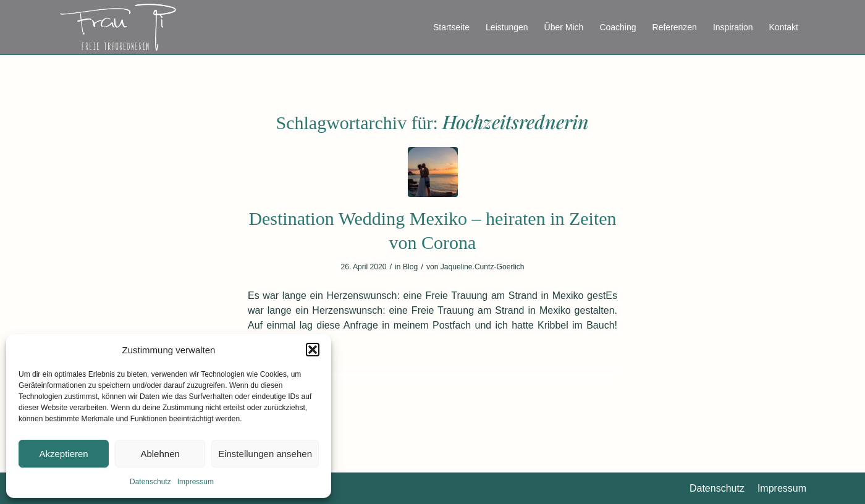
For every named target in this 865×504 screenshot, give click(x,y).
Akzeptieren (63, 454)
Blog (410, 267)
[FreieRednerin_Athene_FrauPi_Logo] (118, 27)
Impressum (196, 482)
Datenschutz (150, 482)
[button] (313, 350)
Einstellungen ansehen (265, 454)
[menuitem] (451, 27)
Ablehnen (160, 454)
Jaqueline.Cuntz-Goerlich (483, 267)
